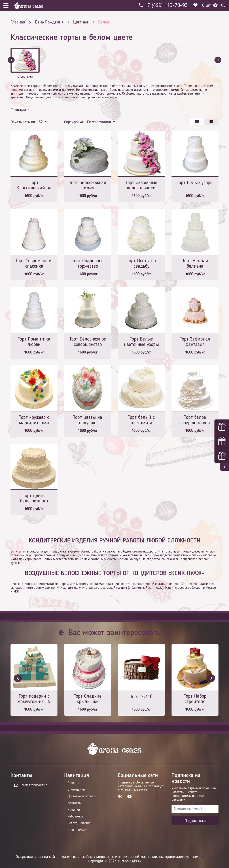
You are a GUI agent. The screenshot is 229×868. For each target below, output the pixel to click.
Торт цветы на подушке (88, 420)
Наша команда (78, 830)
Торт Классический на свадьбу (34, 186)
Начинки (74, 810)
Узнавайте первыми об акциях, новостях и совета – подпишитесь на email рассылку (194, 794)
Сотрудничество (79, 823)
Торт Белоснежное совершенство (88, 342)
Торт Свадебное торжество (88, 264)
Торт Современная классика (34, 264)
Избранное (75, 817)
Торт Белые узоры (195, 183)
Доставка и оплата (81, 796)
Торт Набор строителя (195, 699)
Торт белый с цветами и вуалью (141, 420)
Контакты (74, 803)
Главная (73, 783)
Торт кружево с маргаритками (34, 420)
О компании (76, 790)
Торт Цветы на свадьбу (141, 264)
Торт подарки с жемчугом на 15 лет (34, 699)
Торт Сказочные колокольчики (141, 185)
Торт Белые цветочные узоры (141, 342)
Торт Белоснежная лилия (88, 185)
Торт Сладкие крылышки (88, 699)
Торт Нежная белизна (195, 264)
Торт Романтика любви (34, 342)
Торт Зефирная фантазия (195, 342)
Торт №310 (141, 697)
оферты (207, 857)
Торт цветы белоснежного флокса (34, 499)
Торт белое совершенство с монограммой (195, 420)
